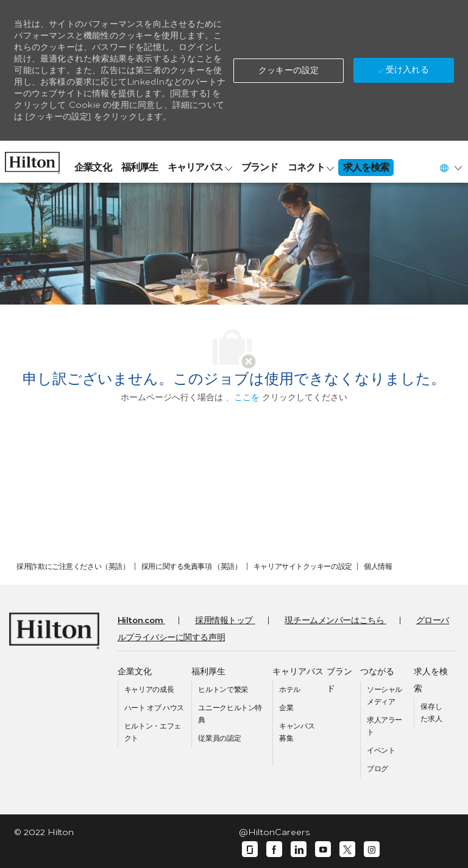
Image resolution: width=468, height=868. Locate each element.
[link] (32, 160)
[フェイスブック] (274, 849)
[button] (289, 71)
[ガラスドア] (250, 849)
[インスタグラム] (372, 849)
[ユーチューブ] (323, 849)
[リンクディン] (299, 849)
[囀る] (347, 849)
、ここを (243, 397)
